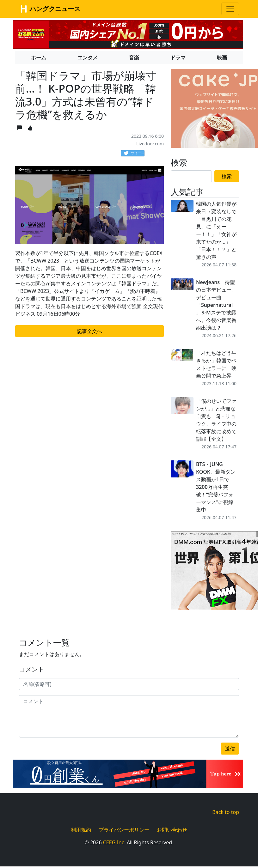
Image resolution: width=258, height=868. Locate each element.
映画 (222, 58)
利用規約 (81, 830)
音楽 (134, 58)
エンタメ (88, 58)
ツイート (134, 153)
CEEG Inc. (114, 842)
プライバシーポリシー (124, 830)
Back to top (226, 812)
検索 (227, 176)
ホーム (39, 58)
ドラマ (178, 58)
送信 (230, 749)
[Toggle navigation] (230, 9)
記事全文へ (89, 331)
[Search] (191, 176)
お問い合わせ (172, 830)
